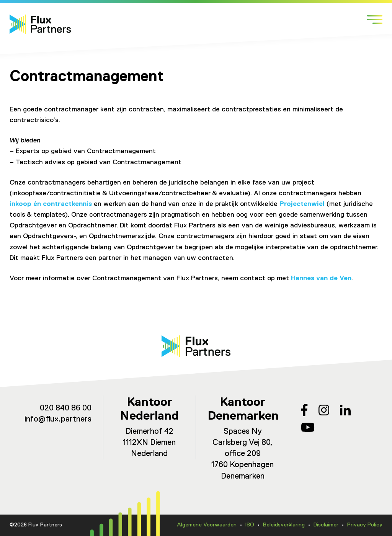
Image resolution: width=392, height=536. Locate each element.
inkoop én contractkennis (51, 204)
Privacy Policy (365, 525)
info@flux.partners (58, 419)
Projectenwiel (302, 204)
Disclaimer (326, 525)
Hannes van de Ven (321, 278)
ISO (250, 525)
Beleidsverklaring (284, 525)
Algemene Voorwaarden (207, 525)
